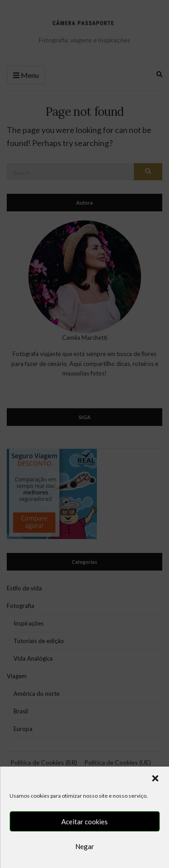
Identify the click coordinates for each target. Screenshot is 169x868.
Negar (85, 846)
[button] (155, 778)
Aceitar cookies (84, 822)
